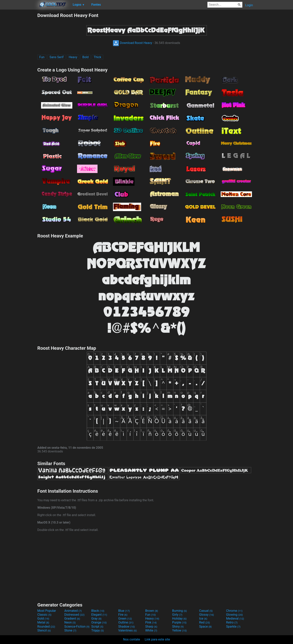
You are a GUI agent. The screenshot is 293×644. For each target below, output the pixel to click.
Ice (203, 619)
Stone (70, 630)
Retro (232, 622)
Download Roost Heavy (132, 43)
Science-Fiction (77, 627)
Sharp (151, 627)
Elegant (99, 615)
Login (249, 5)
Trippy (98, 630)
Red (205, 622)
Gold (43, 619)
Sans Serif (56, 57)
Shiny (178, 627)
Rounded (46, 627)
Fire (123, 615)
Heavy (73, 57)
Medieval (235, 619)
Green (125, 619)
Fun (42, 57)
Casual (206, 611)
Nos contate (132, 639)
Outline (126, 622)
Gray (96, 619)
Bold (85, 57)
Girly (177, 615)
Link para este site (157, 639)
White (151, 630)
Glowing (234, 615)
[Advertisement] (19, 71)
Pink (151, 622)
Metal (43, 622)
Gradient (72, 619)
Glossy (207, 615)
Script (97, 627)
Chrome (234, 611)
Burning (180, 611)
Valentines (128, 630)
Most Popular (47, 611)
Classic (44, 615)
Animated (73, 611)
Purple (179, 622)
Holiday (179, 619)
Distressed (74, 615)
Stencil (44, 630)
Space (205, 627)
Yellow (179, 630)
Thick (97, 57)
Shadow (127, 627)
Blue (124, 611)
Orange (99, 622)
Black (98, 611)
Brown (152, 611)
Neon (70, 622)
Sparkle (233, 627)
